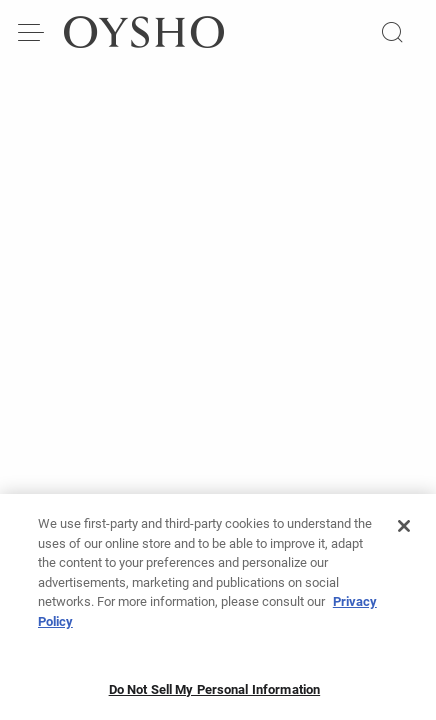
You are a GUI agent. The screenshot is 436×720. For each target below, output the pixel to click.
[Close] (404, 530)
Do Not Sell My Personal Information (215, 693)
